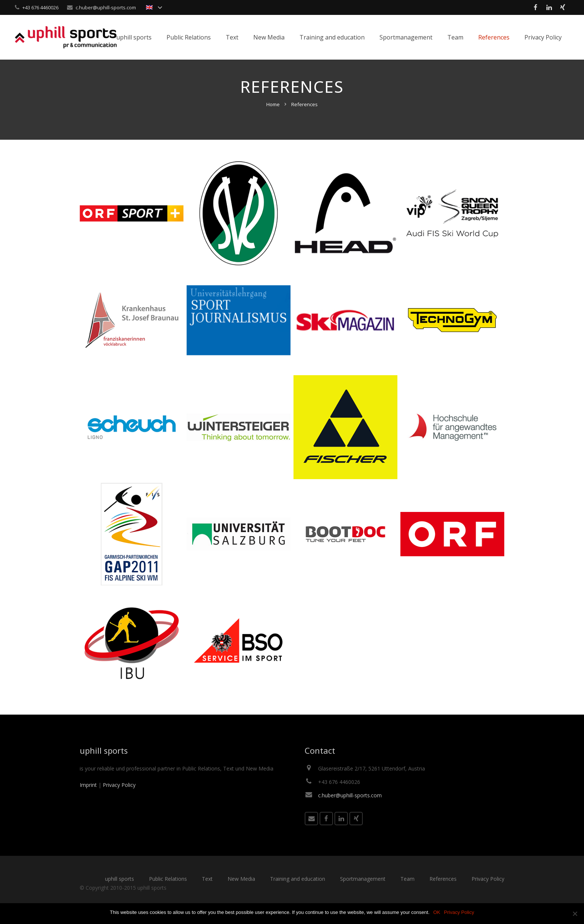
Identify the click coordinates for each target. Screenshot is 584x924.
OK (437, 912)
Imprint (88, 798)
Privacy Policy (119, 798)
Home (273, 117)
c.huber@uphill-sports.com (106, 7)
